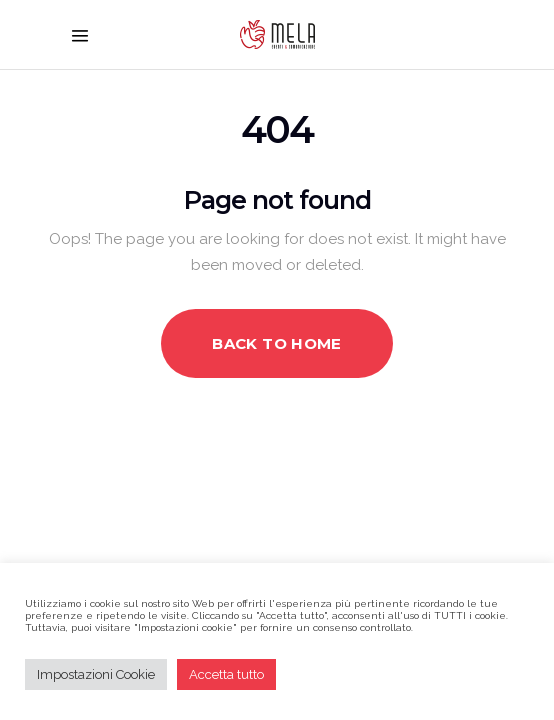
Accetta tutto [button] (226, 674)
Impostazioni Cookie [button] (96, 674)
